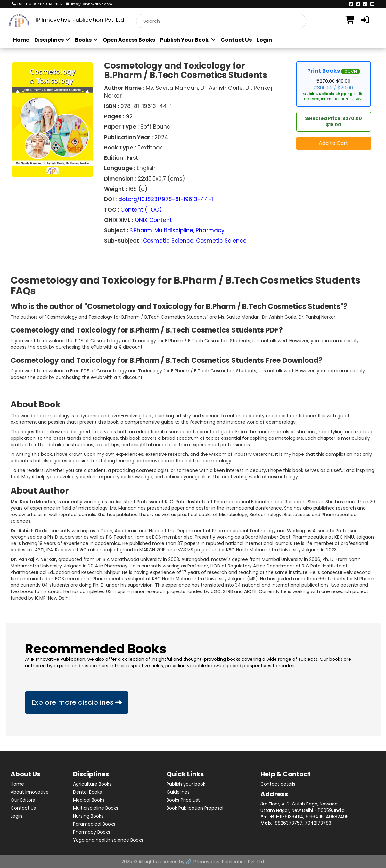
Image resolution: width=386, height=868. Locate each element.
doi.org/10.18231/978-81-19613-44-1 (166, 199)
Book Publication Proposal (195, 808)
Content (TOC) (141, 210)
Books (86, 40)
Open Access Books (129, 40)
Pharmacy (210, 230)
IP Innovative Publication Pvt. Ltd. (229, 862)
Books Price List (183, 800)
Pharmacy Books (92, 832)
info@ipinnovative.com (89, 4)
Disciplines (52, 40)
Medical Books (89, 800)
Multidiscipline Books (96, 808)
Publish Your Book (188, 40)
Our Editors (23, 800)
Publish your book (186, 784)
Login (264, 40)
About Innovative (30, 792)
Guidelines (178, 792)
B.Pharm (141, 230)
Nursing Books (88, 816)
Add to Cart (333, 143)
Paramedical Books (94, 824)
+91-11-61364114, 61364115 (37, 4)
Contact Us (236, 40)
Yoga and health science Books (108, 840)
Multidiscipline (174, 230)
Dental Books (87, 792)
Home (21, 40)
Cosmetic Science (168, 241)
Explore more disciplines (77, 702)
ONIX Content (153, 220)
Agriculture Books (92, 784)
